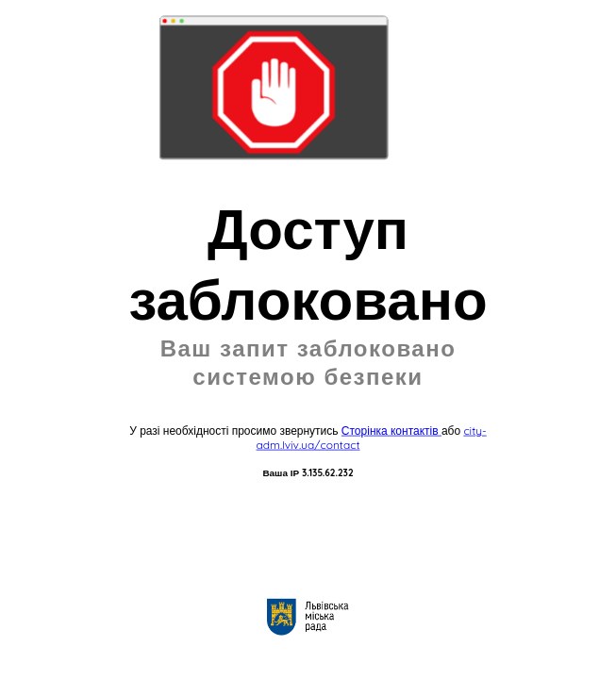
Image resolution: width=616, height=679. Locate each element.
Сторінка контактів (391, 431)
